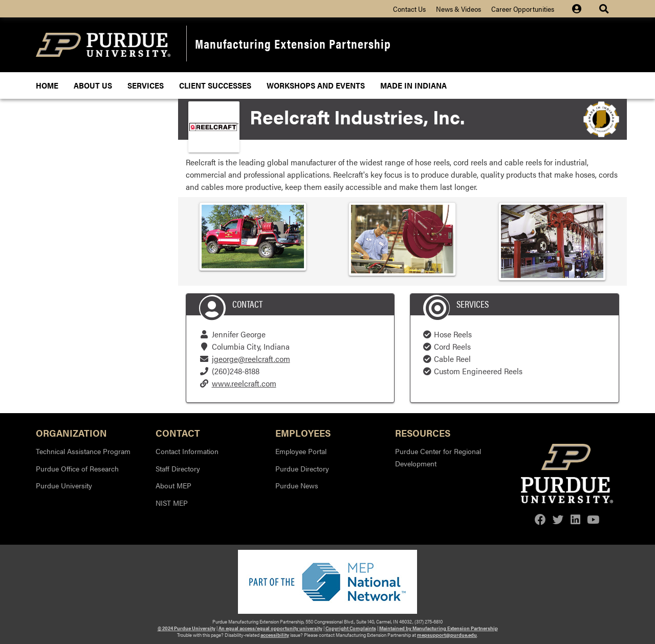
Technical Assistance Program (83, 451)
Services (146, 85)
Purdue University (64, 485)
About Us (93, 85)
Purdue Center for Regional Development (438, 457)
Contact (178, 432)
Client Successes (215, 85)
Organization (71, 432)
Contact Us (409, 9)
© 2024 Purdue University (187, 628)
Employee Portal (301, 451)
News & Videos (458, 9)
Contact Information (187, 451)
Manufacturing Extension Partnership (293, 43)
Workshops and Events (316, 85)
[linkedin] (575, 519)
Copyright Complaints (351, 628)
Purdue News (297, 485)
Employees (303, 432)
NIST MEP (172, 503)
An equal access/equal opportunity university (270, 628)
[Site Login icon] (582, 9)
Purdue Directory (302, 468)
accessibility (275, 635)
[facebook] (540, 519)
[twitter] (558, 519)
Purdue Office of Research (77, 468)
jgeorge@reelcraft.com (251, 359)
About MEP (173, 485)
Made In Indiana (413, 85)
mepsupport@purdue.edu (447, 635)
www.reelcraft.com (244, 383)
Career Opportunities (523, 9)
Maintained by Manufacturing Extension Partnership (439, 628)
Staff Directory (178, 468)
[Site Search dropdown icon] (605, 9)
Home (47, 85)
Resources (423, 432)
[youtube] (593, 519)
